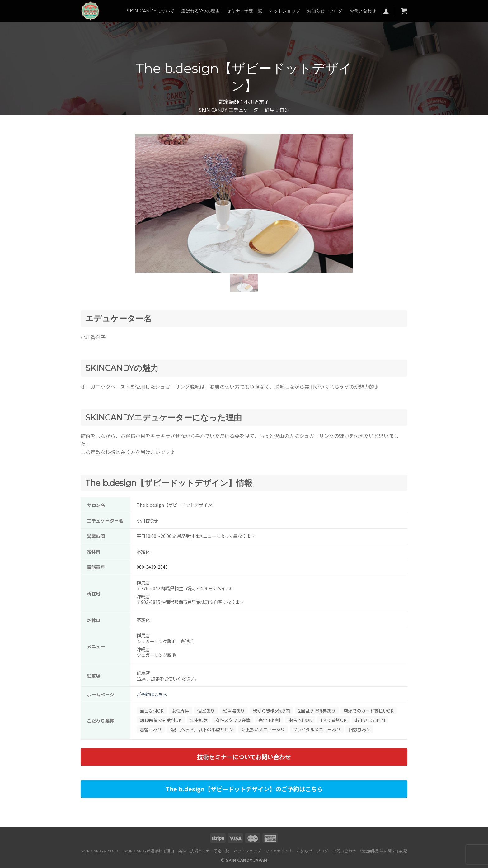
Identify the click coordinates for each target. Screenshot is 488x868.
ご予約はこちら (152, 694)
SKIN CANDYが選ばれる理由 (149, 851)
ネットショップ (284, 11)
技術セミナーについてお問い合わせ (244, 757)
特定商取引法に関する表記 (384, 851)
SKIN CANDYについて (150, 11)
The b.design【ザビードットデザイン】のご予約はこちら (244, 789)
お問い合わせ (363, 11)
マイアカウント (279, 851)
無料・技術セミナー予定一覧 (204, 851)
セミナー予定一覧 (244, 11)
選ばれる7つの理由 (200, 11)
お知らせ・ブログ (325, 11)
